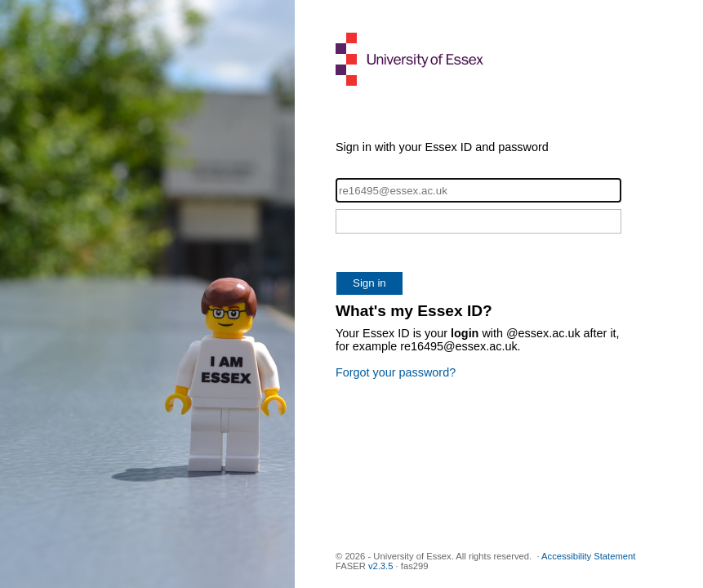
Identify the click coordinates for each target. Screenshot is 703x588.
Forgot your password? (396, 372)
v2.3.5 (381, 566)
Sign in (369, 283)
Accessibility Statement (588, 556)
